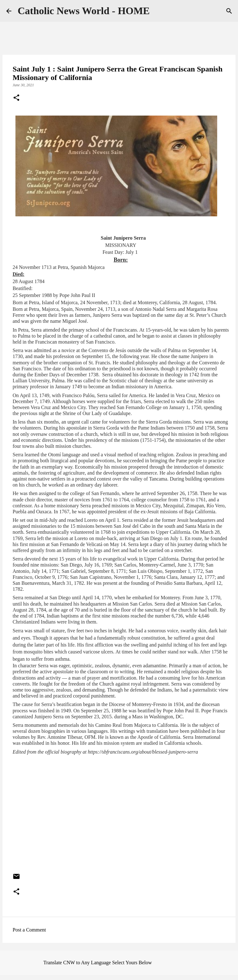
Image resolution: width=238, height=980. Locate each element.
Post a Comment (29, 930)
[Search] (229, 11)
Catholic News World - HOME (84, 11)
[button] (16, 98)
